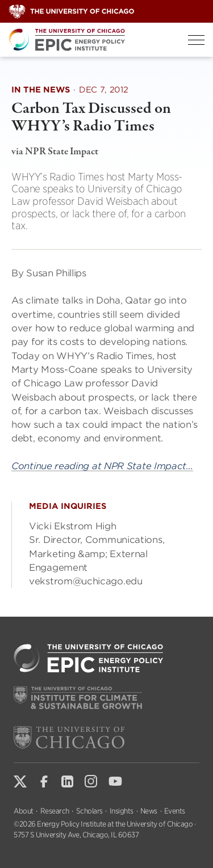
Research (55, 811)
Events (175, 811)
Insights (122, 811)
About (24, 811)
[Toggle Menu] (196, 40)
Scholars (89, 811)
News (149, 811)
